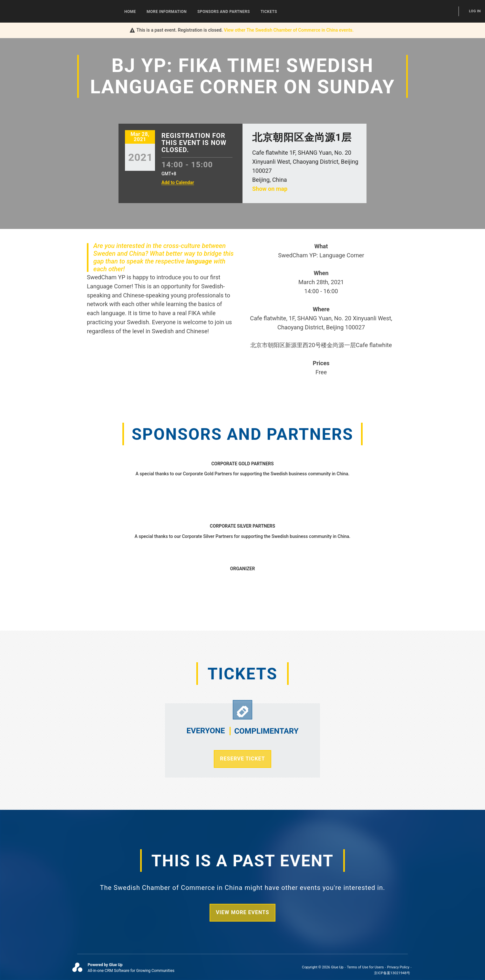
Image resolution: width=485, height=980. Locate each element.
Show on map (270, 189)
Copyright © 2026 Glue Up (323, 967)
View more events (242, 912)
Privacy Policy (398, 967)
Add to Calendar (178, 183)
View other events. (289, 30)
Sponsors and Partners (224, 12)
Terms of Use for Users (365, 967)
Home (130, 12)
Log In (475, 11)
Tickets (269, 12)
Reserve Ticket (242, 759)
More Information (167, 12)
